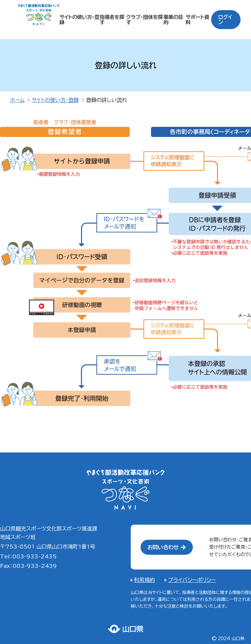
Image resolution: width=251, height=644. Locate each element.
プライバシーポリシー (192, 580)
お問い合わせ (163, 547)
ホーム (17, 100)
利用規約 (144, 580)
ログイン (226, 20)
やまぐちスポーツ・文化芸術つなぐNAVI (125, 490)
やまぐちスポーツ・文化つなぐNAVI (39, 20)
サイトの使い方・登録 (55, 100)
